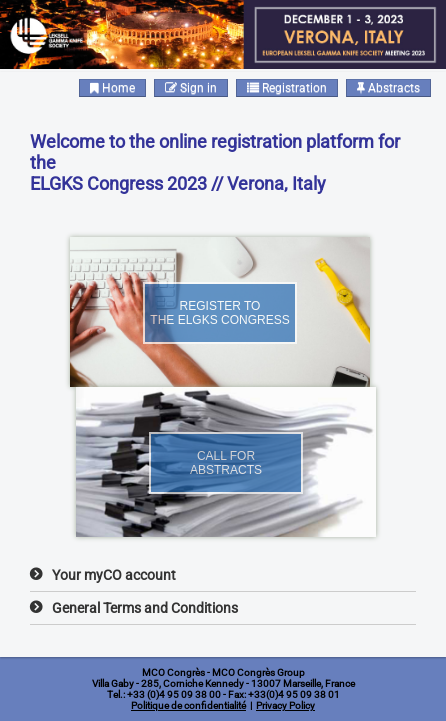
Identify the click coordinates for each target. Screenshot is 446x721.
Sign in (191, 88)
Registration (287, 88)
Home (112, 88)
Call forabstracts (226, 463)
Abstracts (388, 88)
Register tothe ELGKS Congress (219, 313)
